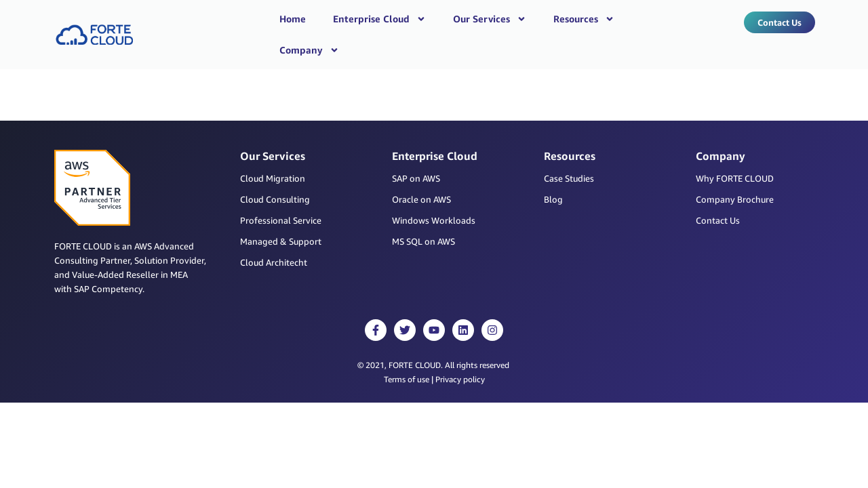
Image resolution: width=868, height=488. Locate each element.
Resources (584, 19)
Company (309, 50)
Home (293, 19)
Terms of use (407, 355)
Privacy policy (460, 355)
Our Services (490, 19)
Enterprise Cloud (379, 19)
